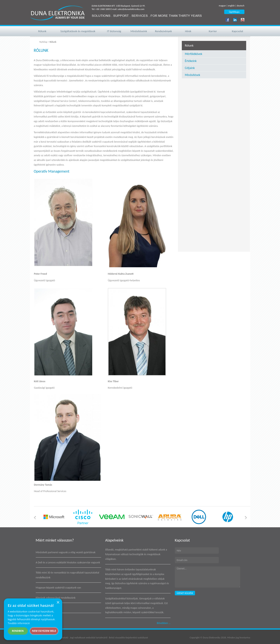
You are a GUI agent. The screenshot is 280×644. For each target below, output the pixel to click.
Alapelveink (114, 540)
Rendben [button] (18, 631)
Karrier (213, 31)
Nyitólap (43, 42)
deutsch (241, 6)
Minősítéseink (139, 31)
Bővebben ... (164, 623)
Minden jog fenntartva (239, 637)
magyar (222, 6)
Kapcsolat (237, 31)
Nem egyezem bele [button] (44, 631)
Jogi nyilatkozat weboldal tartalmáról (89, 637)
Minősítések (192, 75)
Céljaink (190, 68)
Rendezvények (163, 31)
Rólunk (42, 31)
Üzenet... (207, 577)
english (231, 6)
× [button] (58, 603)
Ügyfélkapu (234, 12)
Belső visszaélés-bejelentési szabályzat (128, 637)
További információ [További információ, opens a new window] (19, 623)
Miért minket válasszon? (55, 540)
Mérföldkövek (193, 54)
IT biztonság (114, 31)
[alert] (33, 619)
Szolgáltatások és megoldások (78, 31)
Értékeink (191, 61)
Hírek (188, 31)
